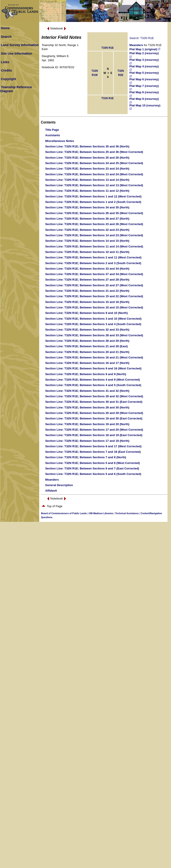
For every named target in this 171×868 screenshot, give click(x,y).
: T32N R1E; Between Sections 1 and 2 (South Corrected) (93, 202)
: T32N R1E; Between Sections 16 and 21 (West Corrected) (94, 357)
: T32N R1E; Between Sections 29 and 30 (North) (87, 407)
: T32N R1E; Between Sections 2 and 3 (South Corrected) (93, 263)
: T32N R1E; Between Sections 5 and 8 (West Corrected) (92, 463)
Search (6, 37)
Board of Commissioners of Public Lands (64, 513)
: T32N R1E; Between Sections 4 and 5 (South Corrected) (93, 385)
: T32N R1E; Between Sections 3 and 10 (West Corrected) (93, 319)
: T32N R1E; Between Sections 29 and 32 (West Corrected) (94, 396)
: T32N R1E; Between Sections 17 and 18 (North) (87, 441)
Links (5, 62)
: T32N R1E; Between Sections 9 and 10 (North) (86, 313)
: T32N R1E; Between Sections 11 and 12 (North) (87, 191)
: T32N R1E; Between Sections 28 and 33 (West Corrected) (94, 335)
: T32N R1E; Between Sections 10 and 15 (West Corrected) (94, 307)
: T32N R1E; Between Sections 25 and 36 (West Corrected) (94, 152)
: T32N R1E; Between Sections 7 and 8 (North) (86, 457)
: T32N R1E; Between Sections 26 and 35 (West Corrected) (94, 213)
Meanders (136, 45)
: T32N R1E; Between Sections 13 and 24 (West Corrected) (94, 174)
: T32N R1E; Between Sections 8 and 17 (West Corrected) (93, 446)
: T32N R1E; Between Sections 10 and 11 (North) (87, 252)
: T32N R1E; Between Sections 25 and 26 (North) (87, 158)
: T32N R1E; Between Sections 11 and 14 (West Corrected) (94, 246)
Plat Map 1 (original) (145, 49)
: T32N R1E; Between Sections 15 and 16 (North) (87, 302)
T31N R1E (108, 98)
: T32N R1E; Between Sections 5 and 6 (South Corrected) (93, 474)
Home (5, 28)
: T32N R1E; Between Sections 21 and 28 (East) (86, 346)
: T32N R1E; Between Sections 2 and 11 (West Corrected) (93, 257)
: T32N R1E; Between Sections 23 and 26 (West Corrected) (94, 224)
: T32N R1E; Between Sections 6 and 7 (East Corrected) (92, 468)
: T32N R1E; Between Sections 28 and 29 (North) (87, 341)
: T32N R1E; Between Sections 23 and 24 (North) (87, 169)
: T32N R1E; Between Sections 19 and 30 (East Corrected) (94, 418)
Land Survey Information (20, 45)
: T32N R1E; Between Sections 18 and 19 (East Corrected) (94, 435)
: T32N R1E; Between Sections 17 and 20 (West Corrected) (94, 430)
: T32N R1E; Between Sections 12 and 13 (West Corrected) (94, 185)
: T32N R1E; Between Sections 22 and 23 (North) (87, 230)
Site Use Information (17, 54)
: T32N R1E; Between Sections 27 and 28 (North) (87, 280)
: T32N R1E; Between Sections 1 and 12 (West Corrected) (93, 196)
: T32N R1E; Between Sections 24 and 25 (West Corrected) (94, 163)
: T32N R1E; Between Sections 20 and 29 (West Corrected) (94, 413)
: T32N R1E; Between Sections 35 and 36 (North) (87, 146)
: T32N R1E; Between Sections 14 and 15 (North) (87, 241)
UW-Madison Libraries (101, 513)
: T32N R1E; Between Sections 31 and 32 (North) (87, 391)
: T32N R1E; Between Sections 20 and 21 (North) (87, 352)
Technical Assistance (127, 513)
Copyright (8, 79)
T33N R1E (108, 48)
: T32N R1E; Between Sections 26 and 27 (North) (87, 219)
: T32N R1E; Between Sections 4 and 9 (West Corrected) (92, 380)
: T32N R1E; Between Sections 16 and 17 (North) (87, 363)
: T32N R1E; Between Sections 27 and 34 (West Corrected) (94, 274)
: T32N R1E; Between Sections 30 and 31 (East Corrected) (94, 402)
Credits (6, 70)
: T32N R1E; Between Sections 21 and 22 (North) (87, 291)
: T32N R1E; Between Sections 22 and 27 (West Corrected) (94, 285)
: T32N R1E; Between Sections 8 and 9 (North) (86, 374)
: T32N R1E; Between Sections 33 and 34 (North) (87, 269)
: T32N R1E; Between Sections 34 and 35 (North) (87, 207)
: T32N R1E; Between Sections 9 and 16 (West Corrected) (93, 368)
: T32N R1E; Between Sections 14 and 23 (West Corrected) (94, 235)
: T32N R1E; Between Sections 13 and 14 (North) (87, 180)
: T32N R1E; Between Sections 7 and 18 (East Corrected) (93, 452)
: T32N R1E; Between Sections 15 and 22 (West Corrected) (94, 296)
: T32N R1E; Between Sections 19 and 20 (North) (87, 424)
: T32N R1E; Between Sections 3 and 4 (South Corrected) (93, 324)
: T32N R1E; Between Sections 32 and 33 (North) (87, 330)
